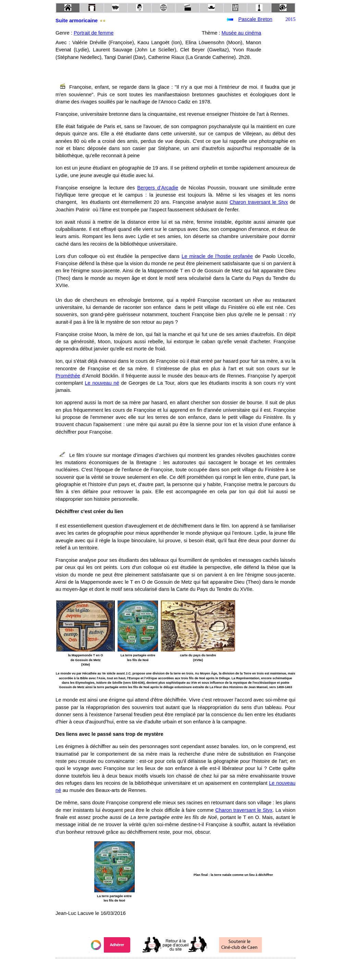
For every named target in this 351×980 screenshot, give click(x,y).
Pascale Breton (255, 19)
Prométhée (68, 376)
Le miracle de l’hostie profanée (217, 256)
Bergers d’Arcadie (158, 188)
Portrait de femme (94, 33)
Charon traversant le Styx (259, 202)
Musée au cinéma (241, 33)
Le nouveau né (102, 383)
